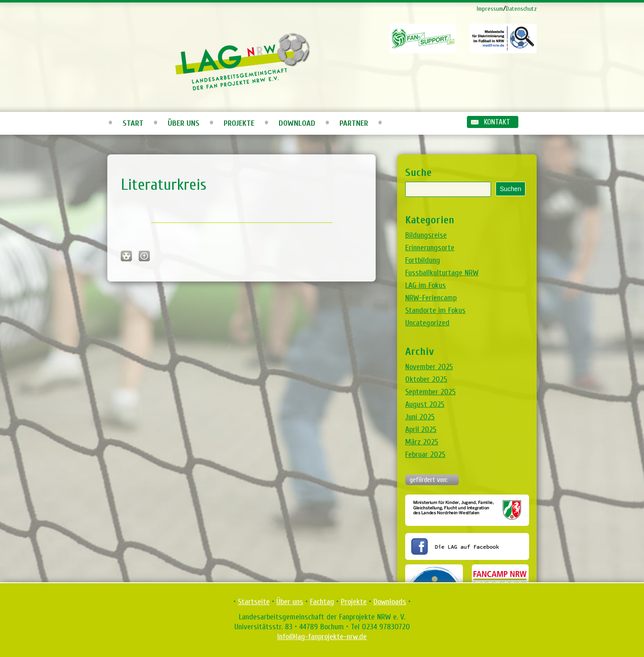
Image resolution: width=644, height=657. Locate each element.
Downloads (390, 602)
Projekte (239, 123)
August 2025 (425, 404)
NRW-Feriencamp (431, 298)
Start (133, 123)
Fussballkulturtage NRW (442, 273)
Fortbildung (423, 260)
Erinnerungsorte (430, 248)
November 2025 (429, 367)
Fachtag (322, 602)
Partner (354, 123)
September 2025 (430, 392)
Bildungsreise (426, 235)
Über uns (184, 123)
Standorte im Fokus (435, 310)
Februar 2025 (425, 454)
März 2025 (422, 442)
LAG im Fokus (426, 285)
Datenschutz (521, 9)
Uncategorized (427, 323)
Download (297, 123)
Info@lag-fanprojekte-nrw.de (322, 637)
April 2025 (421, 429)
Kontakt (497, 122)
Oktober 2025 (426, 379)
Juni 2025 (420, 417)
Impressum (490, 9)
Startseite (254, 602)
